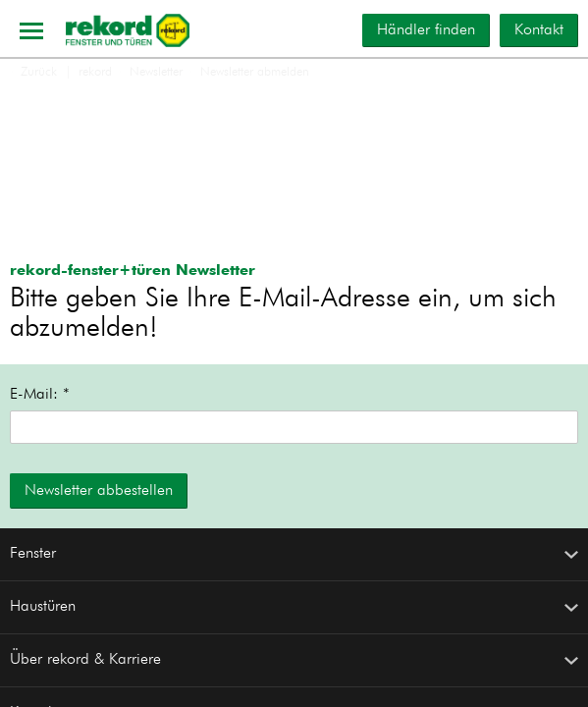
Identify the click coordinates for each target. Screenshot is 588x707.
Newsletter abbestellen (99, 491)
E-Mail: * (40, 395)
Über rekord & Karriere (294, 660)
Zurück (33, 72)
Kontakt (539, 30)
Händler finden (426, 30)
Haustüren (294, 607)
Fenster (294, 554)
